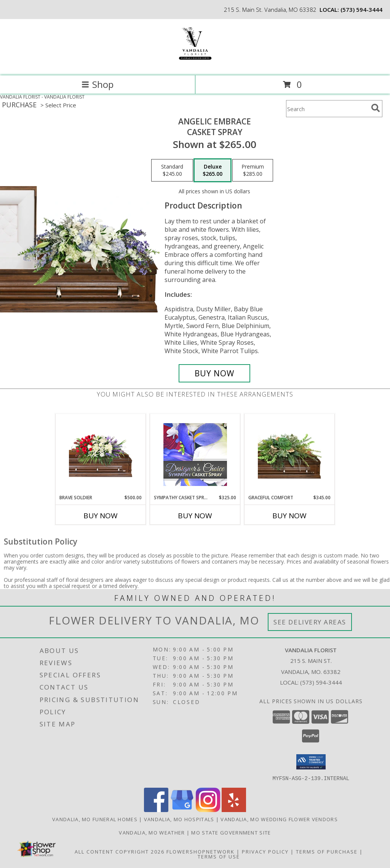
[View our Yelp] (234, 810)
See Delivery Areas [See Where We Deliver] (310, 622)
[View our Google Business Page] (182, 810)
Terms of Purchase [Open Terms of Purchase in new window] (327, 851)
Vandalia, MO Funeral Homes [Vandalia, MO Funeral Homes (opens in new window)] (95, 819)
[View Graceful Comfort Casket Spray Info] (290, 454)
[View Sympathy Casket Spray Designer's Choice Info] (195, 454)
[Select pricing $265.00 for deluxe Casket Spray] (213, 170)
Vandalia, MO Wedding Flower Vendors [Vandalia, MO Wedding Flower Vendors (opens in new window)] (279, 819)
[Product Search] (327, 109)
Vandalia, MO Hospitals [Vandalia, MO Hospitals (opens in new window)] (179, 819)
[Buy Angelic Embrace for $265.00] (214, 373)
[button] (311, 762)
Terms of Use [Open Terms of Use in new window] (219, 856)
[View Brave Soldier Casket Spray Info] (101, 454)
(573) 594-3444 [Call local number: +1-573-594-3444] (361, 10)
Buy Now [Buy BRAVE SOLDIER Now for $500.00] (101, 516)
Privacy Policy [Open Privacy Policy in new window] (265, 851)
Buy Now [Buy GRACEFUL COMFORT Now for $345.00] (289, 516)
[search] (376, 108)
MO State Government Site (231, 832)
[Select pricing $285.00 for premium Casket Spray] (253, 170)
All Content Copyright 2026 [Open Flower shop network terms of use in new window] (120, 851)
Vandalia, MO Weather (152, 832)
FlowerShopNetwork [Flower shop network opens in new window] (201, 851)
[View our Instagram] (208, 810)
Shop (97, 84)
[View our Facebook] (156, 810)
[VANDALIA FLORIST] (195, 65)
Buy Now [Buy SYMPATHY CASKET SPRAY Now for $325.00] (195, 516)
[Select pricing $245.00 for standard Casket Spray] (172, 170)
